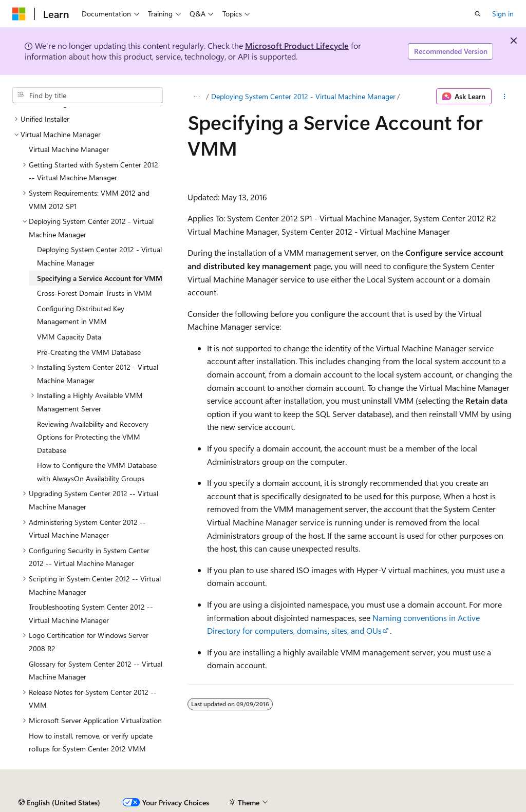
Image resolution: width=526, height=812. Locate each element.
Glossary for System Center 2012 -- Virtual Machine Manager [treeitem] (96, 671)
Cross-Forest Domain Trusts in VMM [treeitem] (95, 293)
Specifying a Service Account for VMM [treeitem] (100, 278)
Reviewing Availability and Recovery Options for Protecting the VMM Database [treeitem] (93, 437)
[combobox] (88, 96)
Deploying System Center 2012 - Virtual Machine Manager (303, 96)
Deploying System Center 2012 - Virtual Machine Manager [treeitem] (99, 256)
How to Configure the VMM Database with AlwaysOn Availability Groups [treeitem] (97, 472)
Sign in (503, 14)
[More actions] (505, 97)
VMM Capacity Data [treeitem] (69, 337)
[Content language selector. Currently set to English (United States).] (59, 803)
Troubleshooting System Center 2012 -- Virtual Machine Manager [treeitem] (91, 613)
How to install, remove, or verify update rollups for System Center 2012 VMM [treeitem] (91, 742)
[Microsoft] (19, 14)
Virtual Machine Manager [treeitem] (69, 149)
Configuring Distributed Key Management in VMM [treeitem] (81, 315)
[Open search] (478, 14)
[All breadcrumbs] (196, 97)
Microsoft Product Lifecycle (297, 45)
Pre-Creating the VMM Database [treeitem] (89, 352)
